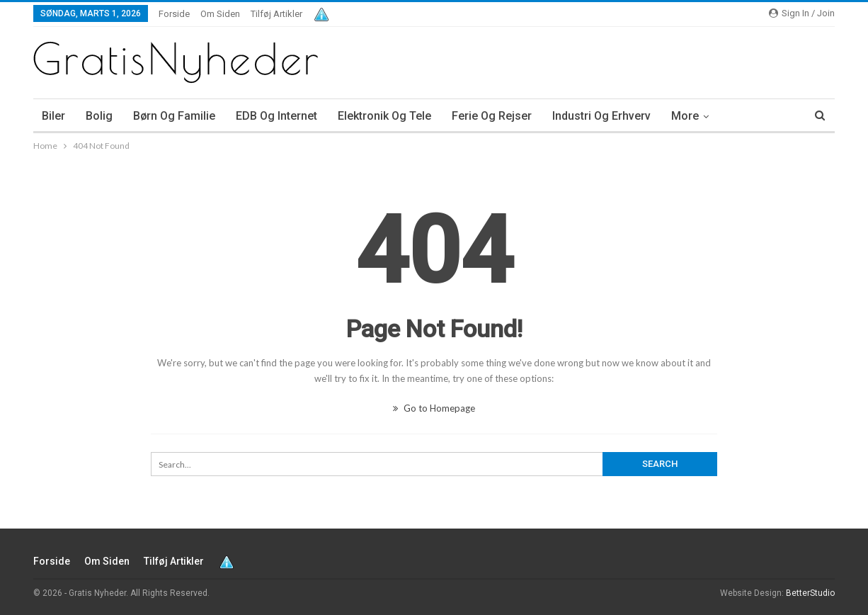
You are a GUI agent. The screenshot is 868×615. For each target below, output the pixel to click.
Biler (53, 116)
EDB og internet (276, 116)
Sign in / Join (802, 13)
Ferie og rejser (492, 116)
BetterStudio (810, 593)
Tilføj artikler (276, 14)
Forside (174, 14)
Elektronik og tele (384, 116)
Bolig (99, 116)
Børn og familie (174, 116)
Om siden (220, 14)
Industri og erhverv (601, 116)
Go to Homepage (434, 408)
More (685, 116)
